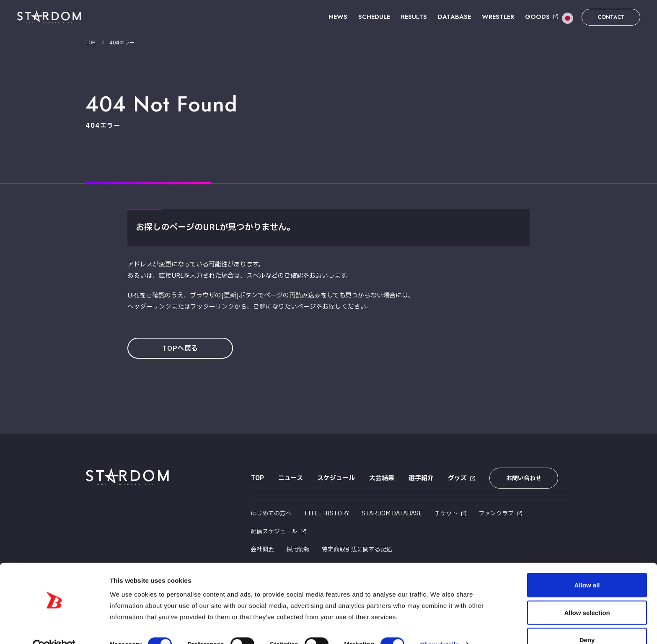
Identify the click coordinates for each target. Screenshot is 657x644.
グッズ (457, 478)
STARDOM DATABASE (392, 513)
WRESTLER (498, 17)
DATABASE (454, 17)
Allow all (587, 567)
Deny (587, 622)
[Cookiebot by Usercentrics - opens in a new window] (54, 628)
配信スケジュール (274, 531)
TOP (90, 43)
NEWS (338, 17)
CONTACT (611, 17)
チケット (446, 513)
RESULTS (414, 17)
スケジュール (336, 478)
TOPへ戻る (181, 349)
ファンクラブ (496, 513)
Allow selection (587, 594)
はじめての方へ (271, 513)
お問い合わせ (522, 478)
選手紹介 (421, 478)
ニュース (290, 478)
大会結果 (381, 478)
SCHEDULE (374, 17)
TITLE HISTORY (327, 513)
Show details (440, 626)
